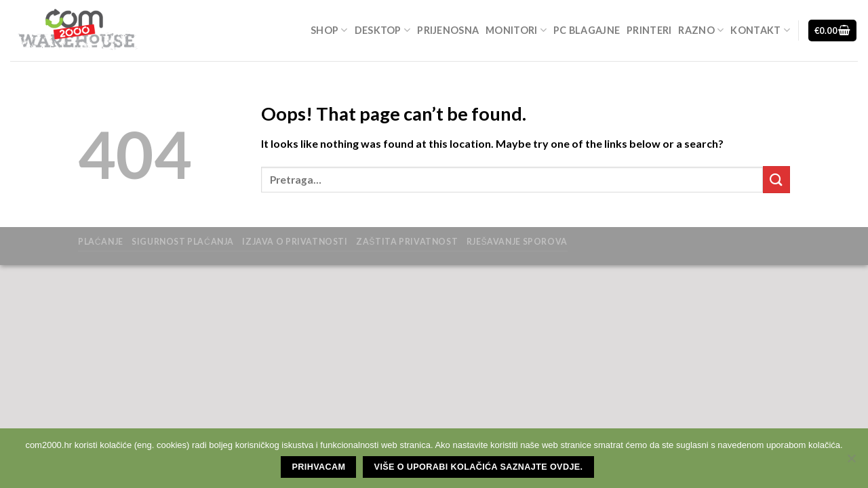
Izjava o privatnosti (295, 242)
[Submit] (776, 179)
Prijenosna (448, 30)
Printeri (649, 30)
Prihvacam (319, 467)
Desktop (383, 30)
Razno (701, 30)
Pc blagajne (587, 30)
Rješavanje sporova (517, 242)
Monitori (516, 30)
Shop (329, 30)
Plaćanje (101, 242)
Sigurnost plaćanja (183, 242)
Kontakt (760, 30)
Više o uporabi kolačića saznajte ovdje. (479, 467)
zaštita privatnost (407, 242)
